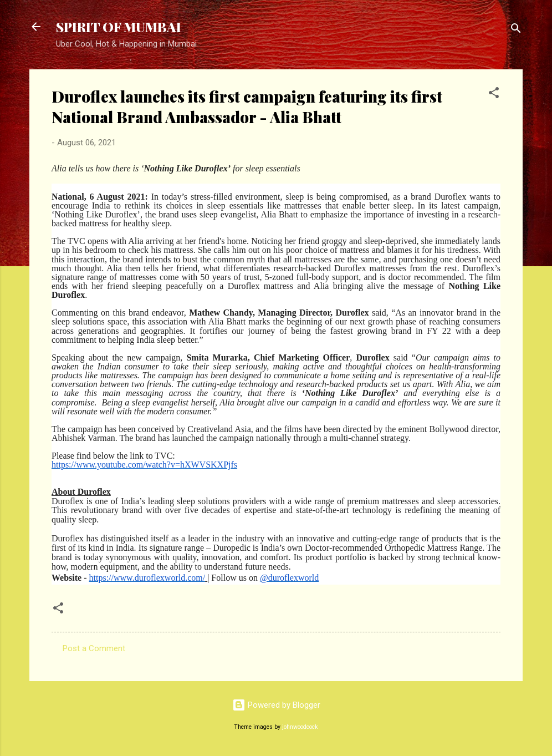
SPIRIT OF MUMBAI (119, 27)
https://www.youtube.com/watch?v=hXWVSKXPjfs (144, 465)
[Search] (516, 30)
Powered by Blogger (276, 705)
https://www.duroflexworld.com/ (147, 578)
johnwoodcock (300, 727)
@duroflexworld (289, 578)
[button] (494, 95)
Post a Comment (94, 648)
